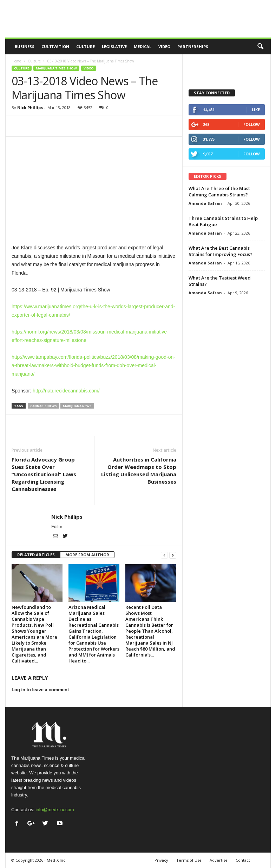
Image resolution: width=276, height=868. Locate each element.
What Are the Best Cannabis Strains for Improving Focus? (221, 251)
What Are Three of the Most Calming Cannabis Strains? (219, 191)
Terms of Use (189, 860)
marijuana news (77, 406)
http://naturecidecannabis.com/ (66, 391)
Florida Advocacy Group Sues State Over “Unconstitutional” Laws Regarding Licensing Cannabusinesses (44, 474)
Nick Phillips (30, 107)
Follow (252, 124)
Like (256, 110)
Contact (243, 860)
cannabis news (44, 406)
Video (164, 46)
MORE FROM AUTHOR (87, 555)
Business (25, 46)
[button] (260, 47)
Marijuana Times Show (56, 68)
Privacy (161, 860)
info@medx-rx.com (55, 810)
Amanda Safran (205, 203)
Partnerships (193, 46)
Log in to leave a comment (40, 690)
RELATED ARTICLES (36, 555)
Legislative (114, 46)
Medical (143, 46)
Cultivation (55, 46)
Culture (86, 46)
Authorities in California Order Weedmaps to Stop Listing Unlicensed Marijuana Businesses (139, 470)
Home (16, 61)
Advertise (219, 860)
